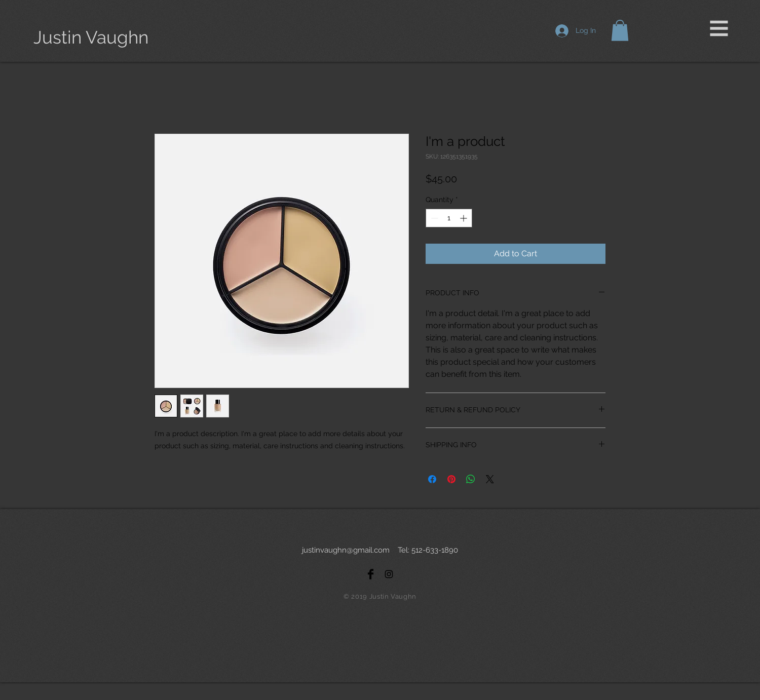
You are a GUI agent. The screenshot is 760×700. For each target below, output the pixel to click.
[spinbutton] (449, 218)
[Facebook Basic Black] (371, 574)
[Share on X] (490, 479)
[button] (719, 29)
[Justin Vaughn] (91, 37)
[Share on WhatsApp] (471, 479)
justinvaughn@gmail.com (346, 550)
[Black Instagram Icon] (389, 574)
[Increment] (464, 218)
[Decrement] (433, 218)
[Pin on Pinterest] (451, 479)
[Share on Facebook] (432, 479)
